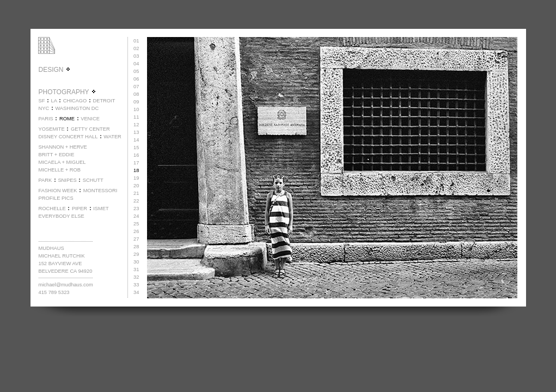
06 (136, 79)
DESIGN (54, 70)
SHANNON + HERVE (62, 147)
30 (136, 262)
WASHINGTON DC (77, 108)
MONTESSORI (100, 191)
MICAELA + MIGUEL (62, 162)
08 (136, 94)
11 (136, 117)
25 (136, 224)
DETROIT (104, 101)
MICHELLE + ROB (59, 170)
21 (136, 193)
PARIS (45, 119)
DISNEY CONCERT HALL (68, 137)
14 (136, 140)
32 (136, 277)
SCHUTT (93, 180)
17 (136, 163)
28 (136, 247)
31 (136, 269)
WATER (112, 137)
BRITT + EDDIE (56, 155)
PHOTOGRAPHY (67, 92)
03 (136, 56)
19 (136, 178)
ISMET (101, 209)
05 (136, 71)
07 (136, 87)
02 (136, 48)
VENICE (90, 119)
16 (136, 155)
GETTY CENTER (90, 129)
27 (136, 239)
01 (136, 41)
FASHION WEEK (57, 191)
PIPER (80, 209)
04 (136, 64)
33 (136, 285)
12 (136, 125)
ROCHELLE (52, 209)
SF (41, 101)
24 (136, 216)
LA (54, 101)
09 (136, 102)
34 (136, 292)
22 (136, 201)
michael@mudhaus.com (65, 285)
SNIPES (67, 180)
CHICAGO (75, 101)
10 (136, 109)
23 (136, 209)
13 (136, 132)
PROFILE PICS (56, 198)
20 (136, 186)
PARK (45, 180)
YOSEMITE (51, 129)
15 (136, 148)
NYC (44, 108)
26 (136, 231)
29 (136, 254)
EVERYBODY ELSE (61, 216)
